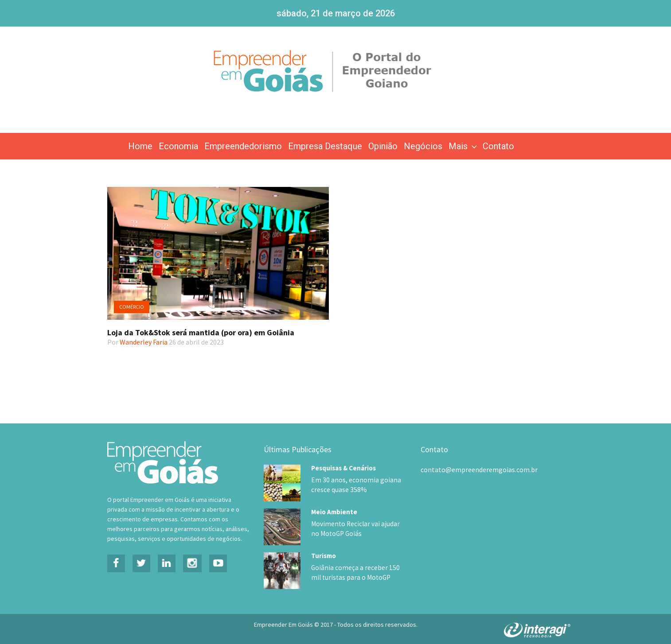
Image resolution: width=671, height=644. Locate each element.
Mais (464, 146)
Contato (498, 146)
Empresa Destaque (325, 146)
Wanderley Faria (144, 342)
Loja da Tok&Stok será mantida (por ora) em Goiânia (201, 332)
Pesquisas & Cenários (343, 468)
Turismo (324, 553)
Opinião (383, 146)
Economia (178, 146)
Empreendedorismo (243, 146)
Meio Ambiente (334, 510)
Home (140, 146)
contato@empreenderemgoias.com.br (479, 469)
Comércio (132, 307)
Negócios (423, 146)
